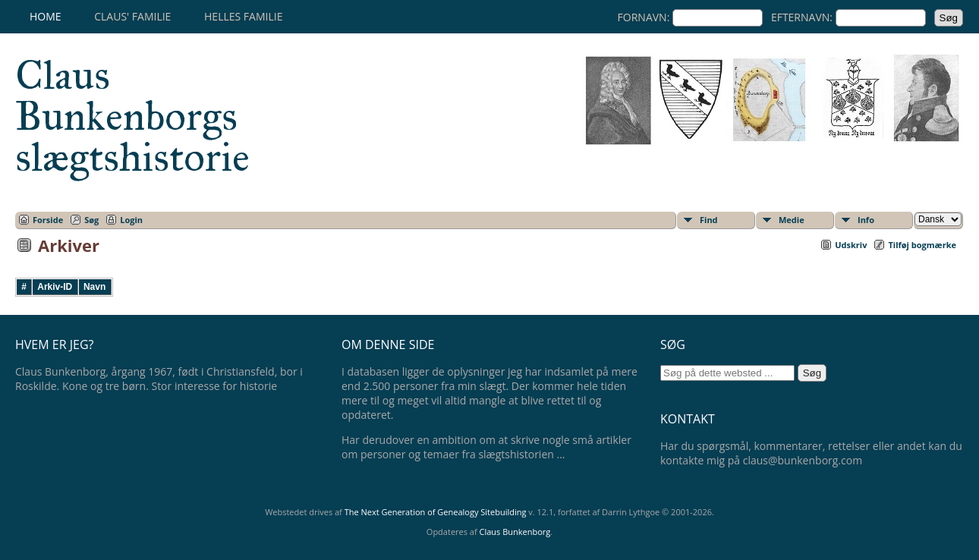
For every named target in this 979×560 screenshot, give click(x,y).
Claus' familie (132, 16)
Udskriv (851, 245)
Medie (792, 220)
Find (709, 220)
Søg (91, 220)
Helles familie (243, 16)
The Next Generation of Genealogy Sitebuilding (436, 512)
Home (46, 16)
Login (131, 220)
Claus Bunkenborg (515, 532)
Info (866, 220)
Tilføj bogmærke (922, 245)
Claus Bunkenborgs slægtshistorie (132, 116)
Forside (48, 220)
